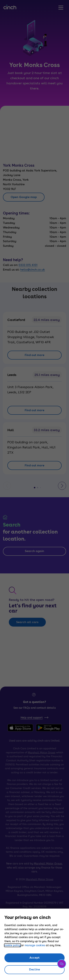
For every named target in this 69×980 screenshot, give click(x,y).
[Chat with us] (62, 964)
